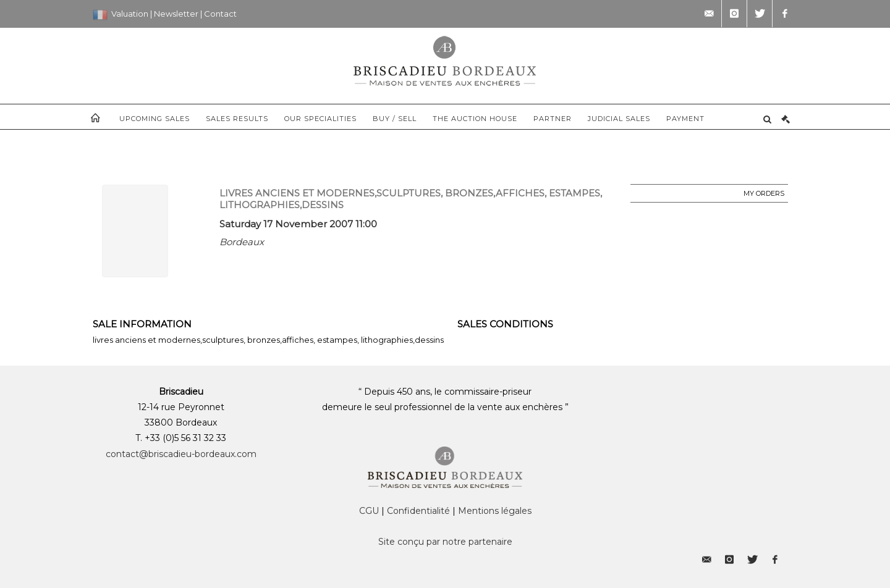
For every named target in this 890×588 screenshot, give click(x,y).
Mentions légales (495, 511)
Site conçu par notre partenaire (445, 542)
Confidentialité (418, 511)
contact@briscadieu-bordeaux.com (181, 454)
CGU (369, 511)
